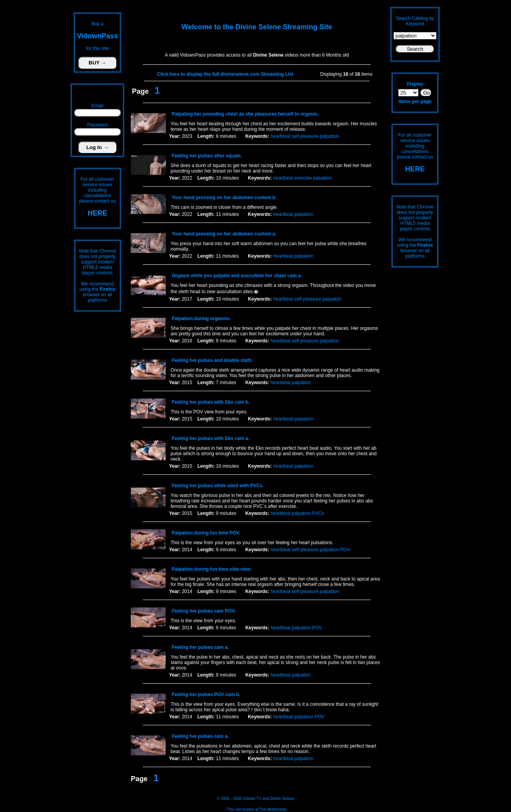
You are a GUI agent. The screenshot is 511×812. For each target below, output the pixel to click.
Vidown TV (252, 799)
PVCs (318, 513)
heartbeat (280, 136)
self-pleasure (305, 136)
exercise (303, 178)
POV (345, 550)
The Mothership (273, 809)
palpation (329, 136)
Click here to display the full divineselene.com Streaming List (225, 74)
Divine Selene (282, 799)
